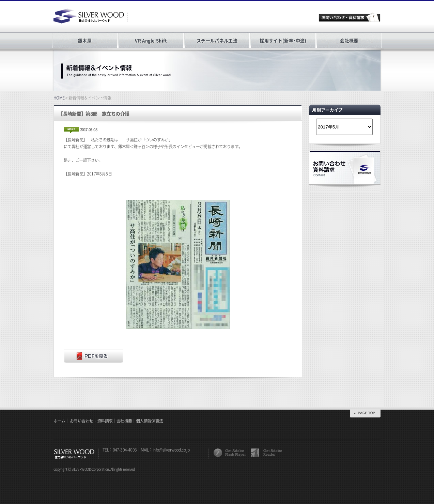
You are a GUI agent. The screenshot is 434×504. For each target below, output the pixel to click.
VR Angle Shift (151, 40)
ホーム (59, 421)
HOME (59, 98)
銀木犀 (85, 40)
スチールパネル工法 (217, 40)
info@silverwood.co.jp (171, 450)
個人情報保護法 (150, 421)
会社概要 (349, 40)
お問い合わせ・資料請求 (91, 421)
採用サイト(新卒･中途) (283, 40)
